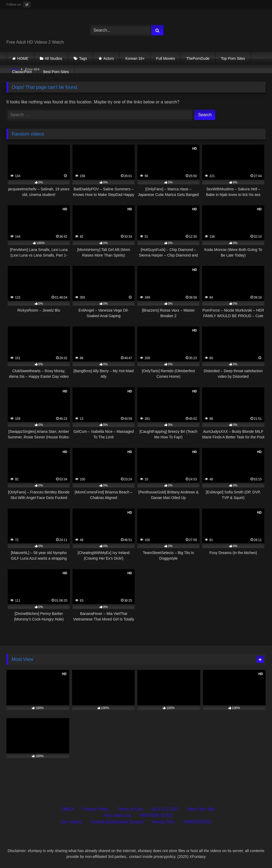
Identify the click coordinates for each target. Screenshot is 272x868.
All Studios (53, 58)
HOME (23, 58)
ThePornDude (198, 58)
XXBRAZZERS (197, 822)
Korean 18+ (135, 58)
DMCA (68, 809)
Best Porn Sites (56, 72)
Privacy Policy (96, 809)
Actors (109, 58)
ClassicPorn (22, 72)
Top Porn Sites (233, 58)
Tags (83, 58)
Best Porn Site (201, 809)
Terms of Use (130, 809)
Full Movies (166, 58)
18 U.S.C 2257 (165, 809)
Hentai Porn (163, 822)
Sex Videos (71, 822)
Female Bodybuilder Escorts (117, 822)
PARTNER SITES (156, 815)
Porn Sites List (117, 815)
